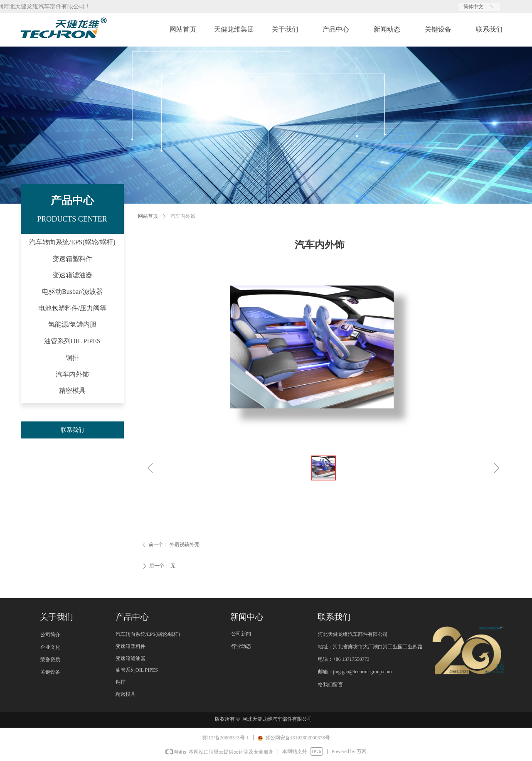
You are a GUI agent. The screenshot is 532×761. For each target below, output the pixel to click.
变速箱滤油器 (72, 275)
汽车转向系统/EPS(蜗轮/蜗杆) (72, 242)
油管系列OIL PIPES (72, 341)
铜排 (72, 358)
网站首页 (148, 216)
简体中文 (473, 7)
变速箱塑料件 (72, 259)
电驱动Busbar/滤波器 (72, 292)
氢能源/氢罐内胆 (72, 324)
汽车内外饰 (72, 374)
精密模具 (72, 390)
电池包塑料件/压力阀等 (72, 308)
